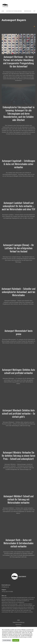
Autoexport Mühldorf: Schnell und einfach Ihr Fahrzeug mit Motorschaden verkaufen (18, 499)
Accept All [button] (16, 640)
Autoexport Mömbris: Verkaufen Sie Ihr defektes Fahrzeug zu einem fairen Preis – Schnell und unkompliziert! (18, 456)
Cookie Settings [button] (7, 640)
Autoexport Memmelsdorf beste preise (19, 332)
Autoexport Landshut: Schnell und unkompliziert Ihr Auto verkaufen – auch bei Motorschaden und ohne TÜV (18, 206)
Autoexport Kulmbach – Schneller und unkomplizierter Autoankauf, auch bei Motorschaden (18, 292)
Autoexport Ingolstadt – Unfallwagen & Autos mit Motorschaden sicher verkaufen (18, 164)
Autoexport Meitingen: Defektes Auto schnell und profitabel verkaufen (18, 371)
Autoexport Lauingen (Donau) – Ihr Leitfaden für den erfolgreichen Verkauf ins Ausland (18, 248)
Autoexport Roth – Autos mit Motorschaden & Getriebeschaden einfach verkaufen (18, 543)
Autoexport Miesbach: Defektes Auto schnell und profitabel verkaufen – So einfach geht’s (19, 413)
